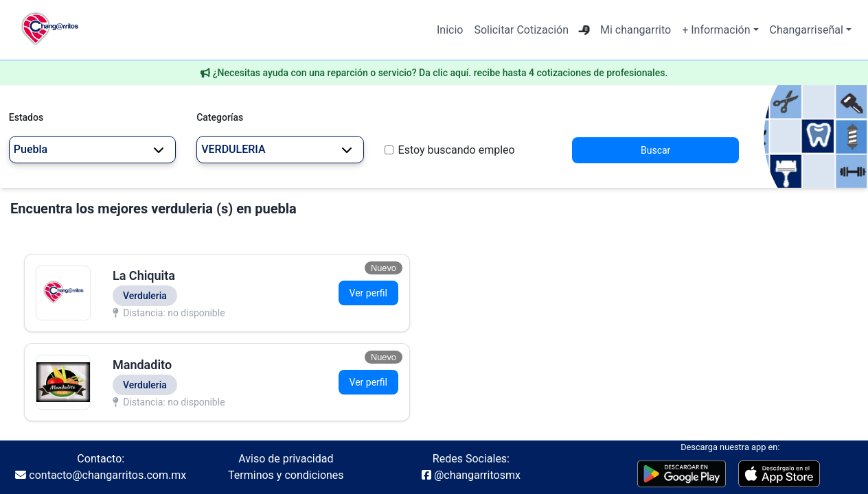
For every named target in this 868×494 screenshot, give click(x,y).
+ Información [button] (716, 30)
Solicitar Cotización (521, 30)
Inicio (450, 30)
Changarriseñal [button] (807, 30)
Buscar (655, 150)
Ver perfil (368, 293)
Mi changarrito (636, 30)
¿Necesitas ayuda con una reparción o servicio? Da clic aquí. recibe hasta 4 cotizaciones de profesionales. (441, 73)
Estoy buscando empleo (457, 150)
